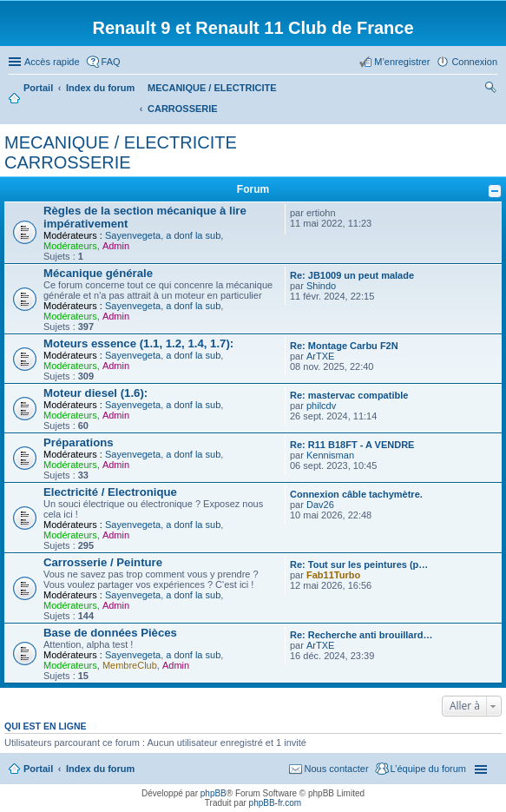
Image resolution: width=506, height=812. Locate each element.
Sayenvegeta (133, 235)
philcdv (321, 406)
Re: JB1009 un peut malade (352, 275)
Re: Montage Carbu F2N (344, 346)
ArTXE (320, 356)
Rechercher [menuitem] (490, 89)
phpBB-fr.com (276, 803)
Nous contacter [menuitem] (337, 769)
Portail (38, 88)
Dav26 (320, 505)
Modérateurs (70, 246)
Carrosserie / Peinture (103, 562)
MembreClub (130, 665)
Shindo (321, 286)
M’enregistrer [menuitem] (402, 62)
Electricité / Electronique (110, 492)
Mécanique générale (98, 273)
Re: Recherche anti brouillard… (361, 635)
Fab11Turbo (333, 575)
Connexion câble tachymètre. (356, 494)
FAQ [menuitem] (111, 62)
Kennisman (330, 455)
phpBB (214, 793)
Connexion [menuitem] (474, 62)
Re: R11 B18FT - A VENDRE (352, 445)
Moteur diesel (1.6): (95, 393)
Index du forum (100, 769)
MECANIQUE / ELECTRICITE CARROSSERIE (121, 152)
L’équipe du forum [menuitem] (428, 769)
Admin (116, 246)
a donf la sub (193, 235)
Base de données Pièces (110, 633)
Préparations (79, 442)
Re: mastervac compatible (349, 395)
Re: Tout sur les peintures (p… (359, 564)
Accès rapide (52, 62)
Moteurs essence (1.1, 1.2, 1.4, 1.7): (138, 343)
